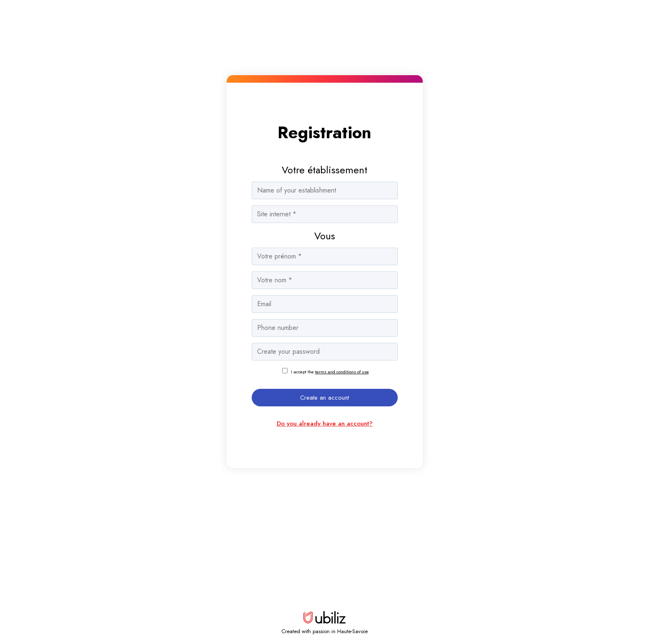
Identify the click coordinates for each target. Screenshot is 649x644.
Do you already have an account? (325, 423)
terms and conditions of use (342, 372)
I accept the (330, 372)
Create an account (324, 398)
